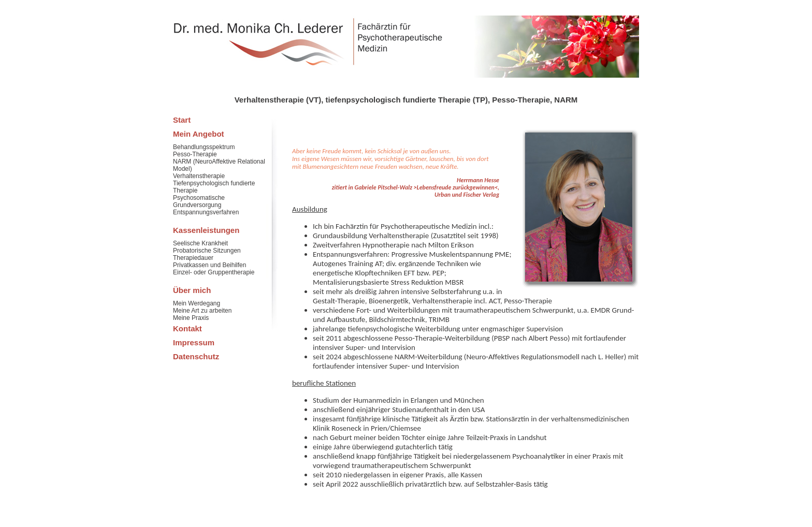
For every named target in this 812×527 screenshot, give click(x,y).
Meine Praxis (191, 318)
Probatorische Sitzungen (207, 251)
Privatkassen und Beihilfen (209, 265)
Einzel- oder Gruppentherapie (214, 272)
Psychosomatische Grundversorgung (199, 201)
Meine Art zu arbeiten (202, 311)
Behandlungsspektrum (204, 147)
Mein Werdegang (197, 303)
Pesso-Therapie (195, 154)
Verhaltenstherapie (199, 176)
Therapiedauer (193, 258)
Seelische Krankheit (200, 243)
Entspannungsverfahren (206, 212)
